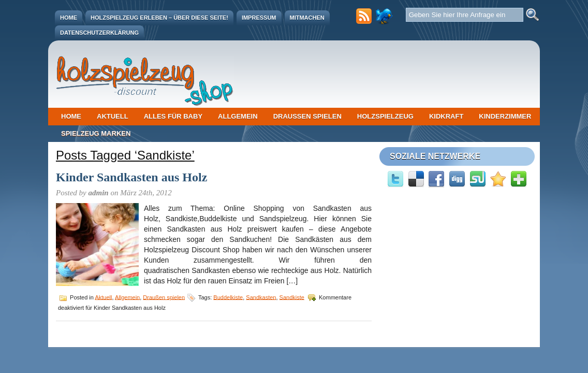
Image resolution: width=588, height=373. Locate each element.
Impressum (259, 18)
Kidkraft (446, 116)
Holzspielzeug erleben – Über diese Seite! (159, 18)
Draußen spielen (307, 116)
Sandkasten (261, 297)
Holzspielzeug (385, 116)
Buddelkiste (228, 297)
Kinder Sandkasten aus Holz (131, 177)
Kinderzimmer (505, 116)
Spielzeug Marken (96, 133)
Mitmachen (307, 18)
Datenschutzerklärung (99, 33)
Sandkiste (292, 297)
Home (69, 18)
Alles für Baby (173, 116)
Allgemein (238, 116)
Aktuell (113, 116)
